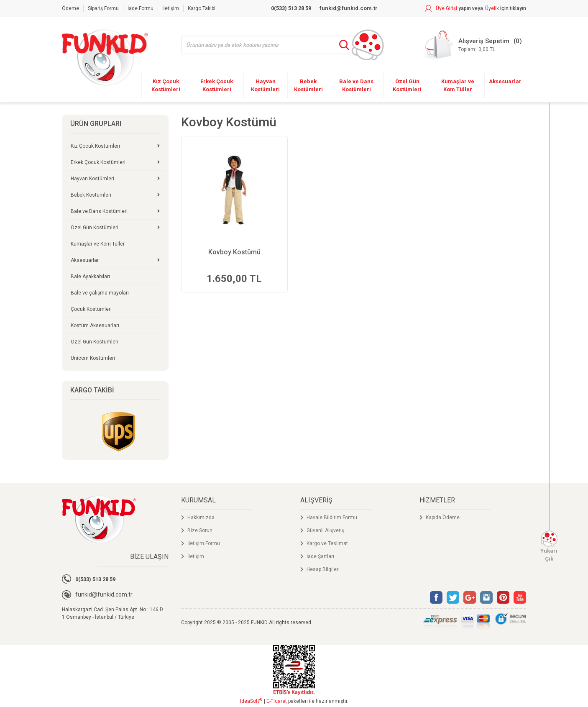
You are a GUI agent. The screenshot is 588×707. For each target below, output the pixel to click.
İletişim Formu (204, 543)
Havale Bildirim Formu (332, 517)
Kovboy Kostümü (234, 252)
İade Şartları (320, 556)
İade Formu (141, 8)
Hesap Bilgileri (323, 569)
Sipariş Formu (103, 8)
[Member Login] (454, 8)
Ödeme (70, 8)
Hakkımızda (201, 517)
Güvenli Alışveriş (325, 530)
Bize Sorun (200, 530)
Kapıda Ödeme (443, 517)
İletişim (171, 8)
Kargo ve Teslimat (327, 543)
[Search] (274, 45)
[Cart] (473, 45)
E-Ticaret (277, 701)
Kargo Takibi (202, 8)
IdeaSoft (251, 701)
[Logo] (105, 58)
